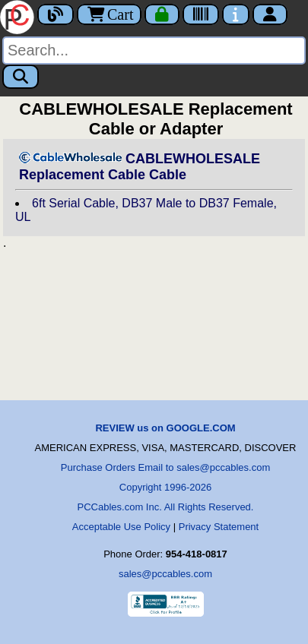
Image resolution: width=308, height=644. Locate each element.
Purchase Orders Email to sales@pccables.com (165, 467)
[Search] (154, 51)
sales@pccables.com (165, 574)
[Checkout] (162, 14)
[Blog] (56, 14)
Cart (109, 14)
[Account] (270, 14)
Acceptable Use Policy (121, 527)
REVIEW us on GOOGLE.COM (165, 428)
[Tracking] (201, 14)
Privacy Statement (219, 527)
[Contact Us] (236, 14)
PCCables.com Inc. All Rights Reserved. (166, 507)
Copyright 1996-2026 (165, 487)
